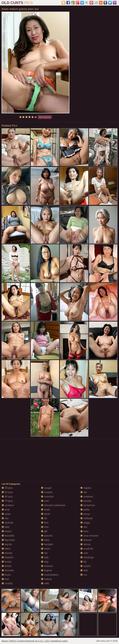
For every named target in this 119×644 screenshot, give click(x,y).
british (6, 566)
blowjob (7, 557)
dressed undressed (53, 505)
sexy (84, 531)
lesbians (47, 566)
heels (45, 549)
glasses (47, 536)
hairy (45, 540)
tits (83, 562)
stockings (87, 557)
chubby (7, 583)
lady (45, 557)
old (84, 492)
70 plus (7, 501)
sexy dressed (89, 536)
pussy (85, 514)
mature (46, 579)
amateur (8, 505)
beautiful (8, 536)
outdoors (87, 497)
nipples (86, 488)
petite (85, 510)
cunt (45, 501)
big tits (7, 544)
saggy (85, 523)
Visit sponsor (45, 117)
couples (47, 492)
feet (45, 523)
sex (84, 527)
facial (45, 514)
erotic (46, 510)
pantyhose (88, 505)
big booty (8, 540)
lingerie (46, 570)
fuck (45, 527)
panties (86, 501)
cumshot (47, 497)
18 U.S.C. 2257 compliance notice (51, 641)
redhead (86, 518)
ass (5, 518)
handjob (47, 544)
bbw (5, 527)
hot (44, 553)
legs (45, 562)
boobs (7, 562)
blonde (7, 553)
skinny (85, 544)
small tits (87, 549)
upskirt (86, 566)
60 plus (7, 497)
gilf (44, 531)
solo (84, 553)
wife (84, 570)
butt (5, 579)
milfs (45, 583)
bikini (6, 549)
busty (6, 575)
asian (6, 514)
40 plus (7, 488)
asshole (7, 523)
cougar (46, 488)
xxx (84, 575)
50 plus (7, 492)
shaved (86, 540)
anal (6, 510)
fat (44, 518)
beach (7, 531)
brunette (8, 570)
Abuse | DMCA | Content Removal (18, 641)
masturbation (50, 575)
